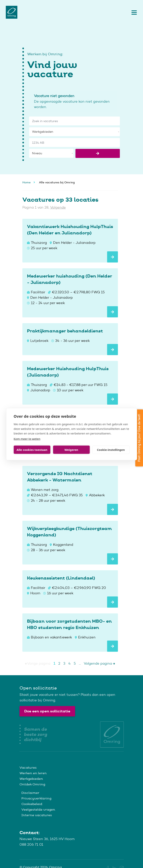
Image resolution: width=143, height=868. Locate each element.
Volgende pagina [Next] (99, 663)
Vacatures (28, 767)
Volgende (58, 207)
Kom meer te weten (27, 439)
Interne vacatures (37, 815)
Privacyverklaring (36, 798)
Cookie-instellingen (111, 450)
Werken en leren (33, 773)
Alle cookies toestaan (32, 450)
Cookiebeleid (32, 804)
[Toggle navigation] (133, 12)
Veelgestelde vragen (38, 809)
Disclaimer (30, 793)
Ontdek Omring (32, 784)
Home (27, 182)
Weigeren (71, 450)
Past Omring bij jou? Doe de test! (139, 438)
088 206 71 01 (31, 845)
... (80, 663)
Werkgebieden (31, 779)
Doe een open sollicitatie (47, 711)
